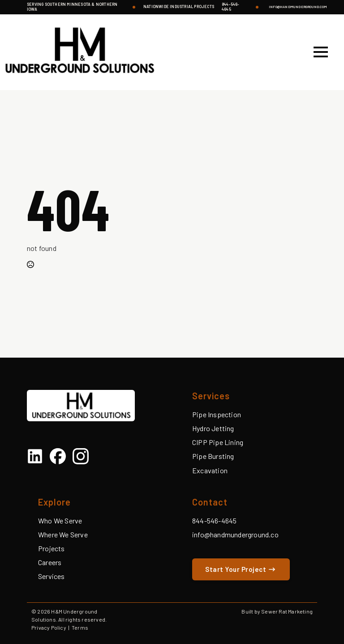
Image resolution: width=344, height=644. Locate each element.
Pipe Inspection (217, 414)
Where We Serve (63, 534)
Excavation (210, 470)
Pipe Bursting (213, 456)
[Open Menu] (321, 52)
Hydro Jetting (213, 428)
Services (52, 576)
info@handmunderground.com (298, 7)
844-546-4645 (231, 7)
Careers (50, 562)
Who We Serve (60, 521)
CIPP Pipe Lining (218, 442)
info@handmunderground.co (235, 534)
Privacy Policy (49, 627)
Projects (52, 548)
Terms (80, 627)
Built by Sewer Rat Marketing (277, 611)
